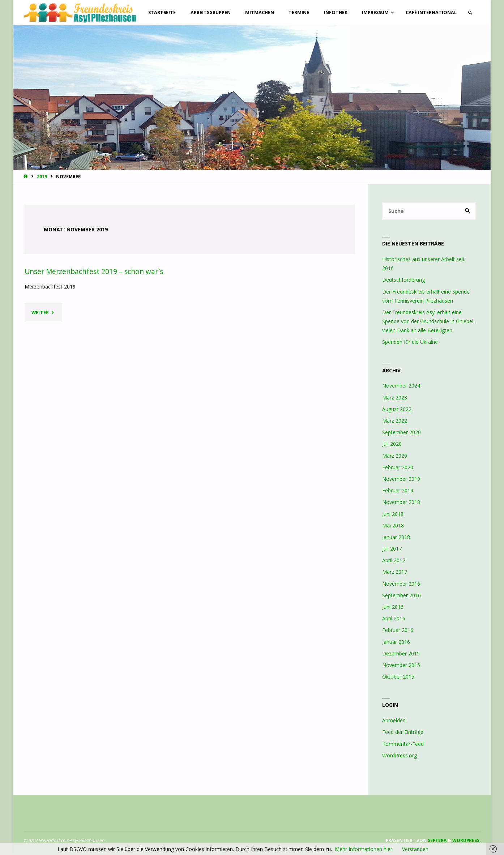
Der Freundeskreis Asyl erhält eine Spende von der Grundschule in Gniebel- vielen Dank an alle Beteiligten (429, 321)
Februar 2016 (398, 630)
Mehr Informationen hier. (364, 849)
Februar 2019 (398, 490)
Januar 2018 (396, 537)
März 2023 (395, 397)
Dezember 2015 (401, 653)
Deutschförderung (403, 280)
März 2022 (395, 421)
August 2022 (397, 409)
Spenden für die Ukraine (410, 342)
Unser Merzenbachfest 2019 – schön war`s (94, 272)
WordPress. (466, 840)
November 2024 (401, 386)
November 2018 (401, 502)
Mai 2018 (393, 525)
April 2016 (394, 618)
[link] (470, 13)
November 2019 (401, 479)
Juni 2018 (393, 514)
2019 (42, 176)
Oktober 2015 (398, 677)
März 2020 (395, 456)
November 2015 (401, 665)
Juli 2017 (392, 549)
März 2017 (395, 572)
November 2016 (401, 584)
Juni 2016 (393, 607)
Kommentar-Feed (403, 744)
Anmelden (394, 720)
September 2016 (402, 595)
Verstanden (415, 849)
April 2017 (394, 560)
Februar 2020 (398, 467)
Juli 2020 (392, 444)
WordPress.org (400, 755)
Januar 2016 (396, 642)
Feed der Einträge (403, 732)
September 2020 (402, 432)
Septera (437, 840)
